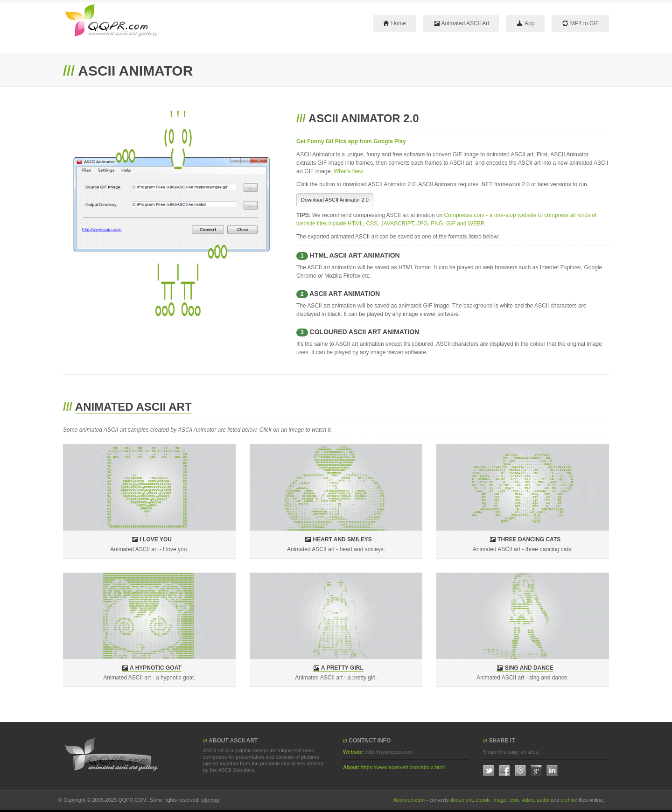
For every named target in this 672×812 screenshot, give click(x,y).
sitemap (210, 800)
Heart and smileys (343, 539)
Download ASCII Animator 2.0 (335, 200)
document (462, 800)
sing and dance (529, 668)
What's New (349, 171)
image (499, 800)
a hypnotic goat (156, 668)
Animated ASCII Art (461, 23)
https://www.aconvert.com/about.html (403, 767)
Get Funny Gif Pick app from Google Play (351, 141)
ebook (483, 800)
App (525, 23)
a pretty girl (342, 668)
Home (395, 23)
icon (514, 800)
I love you (155, 539)
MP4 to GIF (580, 23)
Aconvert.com (409, 800)
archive (569, 800)
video (528, 800)
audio (543, 800)
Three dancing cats (529, 539)
